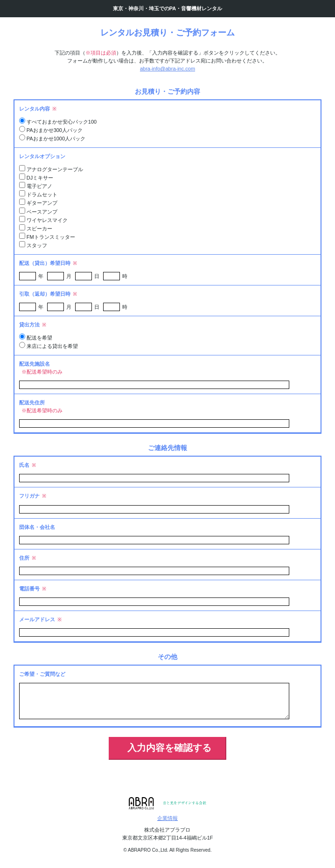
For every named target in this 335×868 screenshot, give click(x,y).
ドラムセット (42, 194)
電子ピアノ (39, 186)
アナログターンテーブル (55, 169)
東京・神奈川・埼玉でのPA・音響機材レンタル (167, 8)
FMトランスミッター (51, 237)
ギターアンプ (42, 203)
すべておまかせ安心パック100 (62, 122)
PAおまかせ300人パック (55, 130)
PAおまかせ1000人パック (56, 139)
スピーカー (39, 229)
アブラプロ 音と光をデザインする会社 (168, 803)
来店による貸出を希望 (52, 346)
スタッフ (37, 245)
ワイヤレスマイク (47, 220)
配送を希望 (39, 338)
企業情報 (167, 818)
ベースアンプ (42, 212)
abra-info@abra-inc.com (167, 69)
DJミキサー (40, 178)
